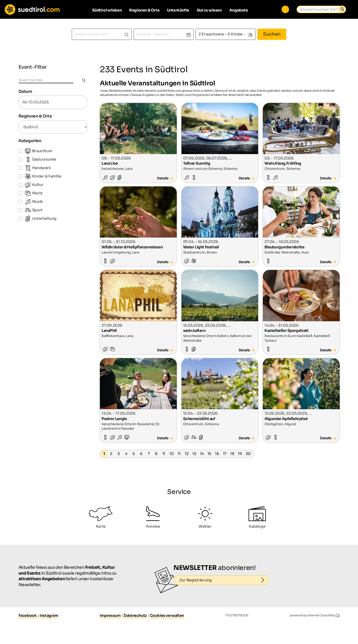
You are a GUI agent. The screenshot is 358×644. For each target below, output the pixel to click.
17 (225, 454)
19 (240, 454)
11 (179, 454)
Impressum (110, 616)
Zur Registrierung (224, 580)
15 (209, 454)
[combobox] (102, 34)
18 (232, 454)
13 (194, 454)
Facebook (28, 616)
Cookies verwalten (167, 616)
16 (217, 454)
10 (171, 454)
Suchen (272, 34)
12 (187, 454)
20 (248, 454)
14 (202, 454)
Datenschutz (135, 616)
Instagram (49, 616)
